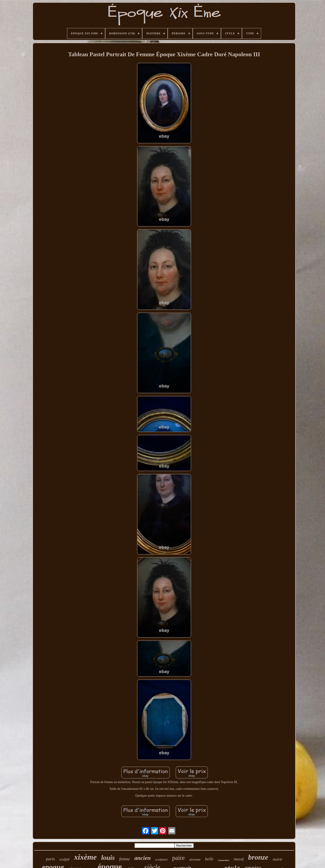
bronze (258, 857)
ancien (142, 858)
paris (50, 859)
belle (209, 859)
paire (179, 858)
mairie (277, 859)
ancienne (195, 860)
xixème (85, 857)
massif (239, 859)
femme (124, 859)
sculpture (161, 859)
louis (108, 857)
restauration (224, 860)
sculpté (64, 859)
